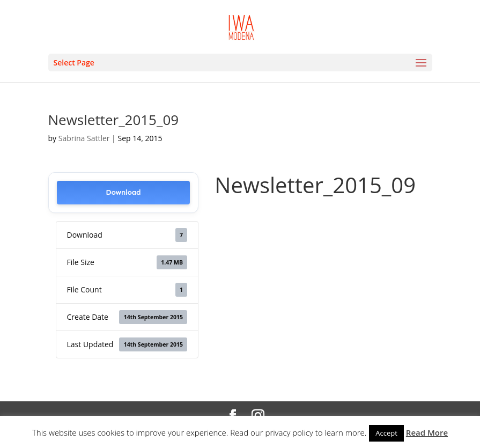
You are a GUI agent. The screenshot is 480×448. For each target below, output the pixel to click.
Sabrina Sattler (84, 138)
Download (123, 192)
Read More (427, 432)
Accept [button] (386, 433)
